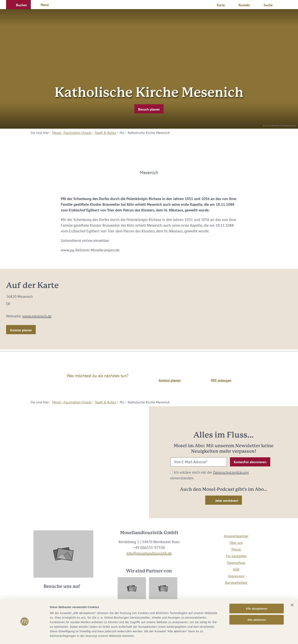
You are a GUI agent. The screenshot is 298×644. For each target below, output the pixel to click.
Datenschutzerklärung (231, 472)
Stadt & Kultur (106, 133)
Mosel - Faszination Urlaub (72, 133)
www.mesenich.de (37, 316)
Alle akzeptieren (257, 597)
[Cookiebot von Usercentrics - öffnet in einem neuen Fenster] (25, 637)
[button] (18, 5)
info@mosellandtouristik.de (149, 553)
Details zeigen (202, 636)
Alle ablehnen (257, 608)
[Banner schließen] (292, 593)
